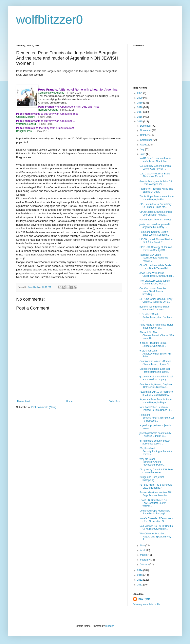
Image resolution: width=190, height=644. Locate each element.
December (146, 126)
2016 (140, 117)
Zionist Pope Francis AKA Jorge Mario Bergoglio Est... (157, 198)
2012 (140, 580)
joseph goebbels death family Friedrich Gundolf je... (155, 435)
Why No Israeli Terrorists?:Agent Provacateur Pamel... (152, 462)
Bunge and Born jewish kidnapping (152, 478)
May (143, 546)
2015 (140, 122)
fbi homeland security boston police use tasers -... (155, 442)
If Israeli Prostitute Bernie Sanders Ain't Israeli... (153, 344)
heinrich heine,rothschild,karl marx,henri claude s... (155, 308)
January (145, 564)
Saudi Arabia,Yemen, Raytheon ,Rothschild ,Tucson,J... (156, 386)
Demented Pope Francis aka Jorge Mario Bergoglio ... (155, 512)
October (145, 135)
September (146, 140)
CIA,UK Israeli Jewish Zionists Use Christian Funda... (156, 213)
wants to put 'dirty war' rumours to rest (47, 114)
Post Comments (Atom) (44, 407)
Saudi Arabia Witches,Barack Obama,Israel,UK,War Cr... (155, 363)
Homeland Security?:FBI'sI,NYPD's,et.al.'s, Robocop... (157, 418)
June (143, 154)
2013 (140, 575)
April (143, 550)
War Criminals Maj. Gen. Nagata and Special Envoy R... (155, 537)
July (143, 149)
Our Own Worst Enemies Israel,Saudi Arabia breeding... (153, 291)
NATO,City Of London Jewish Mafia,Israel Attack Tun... (155, 160)
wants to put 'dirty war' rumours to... (45, 121)
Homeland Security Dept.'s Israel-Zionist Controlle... (154, 233)
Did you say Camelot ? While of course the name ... (156, 471)
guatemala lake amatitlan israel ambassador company (156, 378)
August (144, 145)
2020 (140, 98)
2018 (140, 107)
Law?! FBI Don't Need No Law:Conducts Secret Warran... (153, 503)
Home (69, 401)
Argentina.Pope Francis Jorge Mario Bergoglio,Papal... (156, 401)
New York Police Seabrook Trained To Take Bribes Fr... (156, 409)
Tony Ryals (144, 599)
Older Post (115, 401)
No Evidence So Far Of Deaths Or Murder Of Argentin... (156, 528)
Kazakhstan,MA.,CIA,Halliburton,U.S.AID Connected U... (156, 393)
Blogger (109, 626)
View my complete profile (147, 604)
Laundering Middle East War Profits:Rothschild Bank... (155, 370)
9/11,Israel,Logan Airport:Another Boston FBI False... (155, 354)
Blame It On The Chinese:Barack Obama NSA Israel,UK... (157, 335)
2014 (140, 570)
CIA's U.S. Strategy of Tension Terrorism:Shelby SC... (156, 249)
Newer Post (23, 401)
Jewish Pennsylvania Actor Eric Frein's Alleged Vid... (156, 183)
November (146, 130)
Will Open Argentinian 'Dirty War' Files (69, 107)
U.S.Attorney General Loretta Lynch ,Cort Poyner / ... (155, 167)
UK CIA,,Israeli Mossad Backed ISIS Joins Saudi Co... (156, 241)
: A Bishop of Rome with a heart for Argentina (78, 89)
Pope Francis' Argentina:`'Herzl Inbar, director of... (156, 326)
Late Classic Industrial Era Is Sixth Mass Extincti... (155, 175)
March (144, 555)
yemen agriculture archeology (155, 220)
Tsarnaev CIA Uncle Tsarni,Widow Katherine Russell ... (154, 258)
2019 (140, 103)
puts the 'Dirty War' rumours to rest (45, 128)
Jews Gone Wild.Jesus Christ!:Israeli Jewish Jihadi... (157, 274)
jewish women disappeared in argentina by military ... (155, 226)
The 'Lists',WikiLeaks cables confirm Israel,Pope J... (155, 282)
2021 (140, 93)
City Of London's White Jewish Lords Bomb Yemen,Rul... (156, 267)
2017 (140, 112)
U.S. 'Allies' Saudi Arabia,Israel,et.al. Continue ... (156, 317)
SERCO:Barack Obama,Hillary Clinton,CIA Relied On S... (156, 300)
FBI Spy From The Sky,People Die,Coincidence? (156, 486)
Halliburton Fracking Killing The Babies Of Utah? (156, 190)
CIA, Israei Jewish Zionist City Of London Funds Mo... (156, 206)
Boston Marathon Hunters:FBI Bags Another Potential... (156, 494)
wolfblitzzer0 (50, 20)
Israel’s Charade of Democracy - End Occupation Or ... (156, 520)
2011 (140, 585)
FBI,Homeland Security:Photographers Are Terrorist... (156, 451)
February (145, 560)
